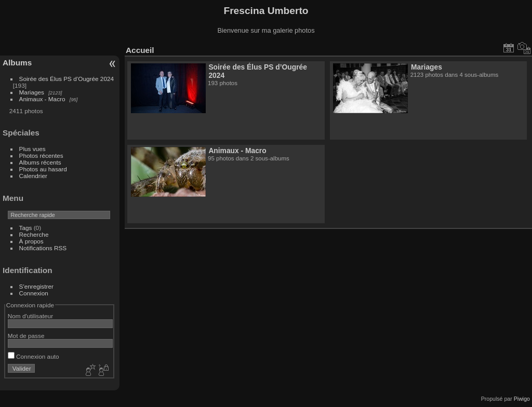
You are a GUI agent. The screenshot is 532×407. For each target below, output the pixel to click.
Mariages (32, 92)
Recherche (34, 234)
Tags (26, 228)
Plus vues (32, 149)
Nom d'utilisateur (30, 316)
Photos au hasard (43, 169)
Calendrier (33, 176)
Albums (17, 63)
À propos (31, 241)
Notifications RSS (43, 248)
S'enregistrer (36, 286)
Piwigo (522, 399)
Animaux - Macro (42, 99)
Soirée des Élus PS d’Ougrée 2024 (66, 79)
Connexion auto (34, 356)
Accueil (140, 50)
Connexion (34, 293)
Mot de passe (26, 336)
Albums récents (40, 162)
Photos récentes (41, 155)
